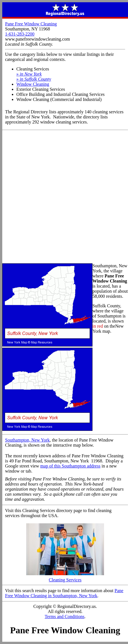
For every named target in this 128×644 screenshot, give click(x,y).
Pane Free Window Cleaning (31, 24)
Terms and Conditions (64, 617)
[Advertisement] (64, 197)
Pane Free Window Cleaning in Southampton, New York (64, 593)
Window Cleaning (33, 84)
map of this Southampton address (70, 466)
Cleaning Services (65, 578)
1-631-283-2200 (20, 34)
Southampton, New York (27, 440)
